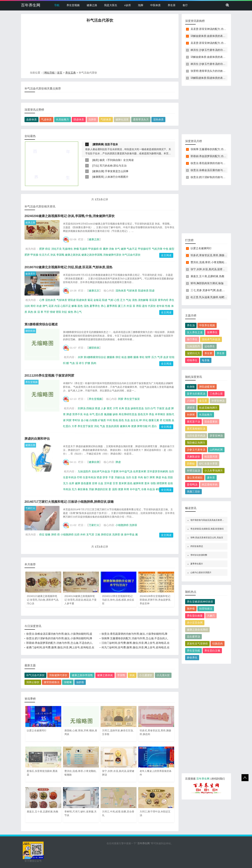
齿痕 (170, 483)
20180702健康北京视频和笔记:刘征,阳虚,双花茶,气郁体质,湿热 (68, 267)
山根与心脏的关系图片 (201, 572)
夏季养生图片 (197, 564)
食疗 (185, 5)
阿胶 (121, 399)
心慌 (117, 300)
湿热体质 (158, 119)
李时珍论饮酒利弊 (199, 555)
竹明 (79, 477)
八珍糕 (191, 401)
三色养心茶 (216, 394)
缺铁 (115, 414)
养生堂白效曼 (195, 616)
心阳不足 (66, 306)
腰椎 (130, 357)
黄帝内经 (163, 300)
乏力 (123, 300)
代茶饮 (152, 306)
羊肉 (140, 477)
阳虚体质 (143, 291)
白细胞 (93, 420)
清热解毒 (143, 300)
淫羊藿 (108, 483)
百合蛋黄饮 (211, 422)
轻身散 (191, 387)
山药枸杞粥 (216, 450)
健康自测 (98, 171)
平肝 (47, 312)
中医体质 (155, 5)
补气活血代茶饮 (131, 255)
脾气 (45, 306)
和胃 (127, 489)
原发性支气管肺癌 (197, 644)
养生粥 (208, 353)
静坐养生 (192, 658)
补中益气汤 (126, 471)
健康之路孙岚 (73, 255)
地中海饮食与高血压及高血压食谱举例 (208, 520)
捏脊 (95, 483)
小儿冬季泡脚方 (214, 471)
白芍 (153, 408)
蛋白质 (99, 414)
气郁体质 (106, 119)
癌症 (48, 249)
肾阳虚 (72, 300)
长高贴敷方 (63, 119)
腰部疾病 (30, 331)
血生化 (134, 420)
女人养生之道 (195, 332)
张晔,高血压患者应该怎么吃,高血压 (207, 538)
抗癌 (77, 534)
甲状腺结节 (144, 249)
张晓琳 (68, 682)
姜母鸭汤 (192, 485)
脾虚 (69, 414)
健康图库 (98, 177)
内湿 (57, 306)
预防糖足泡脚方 (196, 443)
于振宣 (161, 408)
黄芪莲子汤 (193, 422)
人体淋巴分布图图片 (117, 177)
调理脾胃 (162, 483)
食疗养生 (192, 339)
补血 (86, 414)
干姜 (111, 477)
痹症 (118, 357)
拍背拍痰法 (206, 609)
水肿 (80, 357)
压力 (154, 357)
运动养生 (210, 346)
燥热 (71, 312)
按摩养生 (212, 332)
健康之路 (92, 5)
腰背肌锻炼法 (52, 682)
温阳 (115, 489)
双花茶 (153, 300)
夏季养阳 (112, 306)
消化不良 (57, 249)
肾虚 (97, 408)
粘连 (124, 357)
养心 (103, 306)
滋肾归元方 (193, 353)
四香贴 (191, 464)
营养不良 (78, 414)
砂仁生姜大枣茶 (208, 464)
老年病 (160, 306)
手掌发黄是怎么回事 (117, 171)
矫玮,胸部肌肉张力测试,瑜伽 (207, 283)
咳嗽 (48, 534)
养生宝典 (71, 73)
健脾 (123, 249)
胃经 (33, 306)
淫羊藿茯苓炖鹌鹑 (157, 471)
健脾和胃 (138, 483)
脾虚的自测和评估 (37, 439)
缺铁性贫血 (137, 408)
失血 (127, 420)
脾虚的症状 (101, 489)
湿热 (86, 306)
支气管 (90, 534)
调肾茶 (191, 408)
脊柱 (142, 357)
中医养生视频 (207, 325)
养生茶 (172, 5)
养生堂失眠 (193, 651)
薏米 (147, 483)
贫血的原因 (112, 426)
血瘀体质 (31, 119)
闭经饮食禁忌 (197, 546)
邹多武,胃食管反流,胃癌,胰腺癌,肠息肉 (213, 255)
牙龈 (91, 489)
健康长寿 (125, 426)
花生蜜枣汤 (193, 637)
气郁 (111, 300)
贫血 (127, 408)
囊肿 (106, 249)
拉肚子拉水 (111, 144)
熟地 (115, 420)
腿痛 (136, 357)
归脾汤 (82, 408)
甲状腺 (34, 255)
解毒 (74, 306)
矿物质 (102, 420)
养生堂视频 (73, 5)
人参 (103, 408)
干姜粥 (115, 471)
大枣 (74, 426)
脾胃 (152, 477)
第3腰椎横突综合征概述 (41, 324)
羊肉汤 (67, 489)
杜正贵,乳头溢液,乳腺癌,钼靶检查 (210, 297)
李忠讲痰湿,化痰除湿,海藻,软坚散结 (207, 529)
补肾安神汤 (218, 401)
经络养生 (192, 360)
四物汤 (90, 408)
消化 (97, 426)
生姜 (134, 477)
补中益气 (135, 489)
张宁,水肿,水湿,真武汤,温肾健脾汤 (210, 269)
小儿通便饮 (146, 675)
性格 (168, 306)
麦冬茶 (211, 478)
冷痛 (144, 489)
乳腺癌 (84, 249)
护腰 (87, 363)
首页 (60, 73)
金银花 (97, 300)
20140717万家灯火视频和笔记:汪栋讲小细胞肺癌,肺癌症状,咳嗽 (69, 502)
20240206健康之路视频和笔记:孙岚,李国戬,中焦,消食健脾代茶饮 (70, 216)
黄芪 (109, 408)
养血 (152, 414)
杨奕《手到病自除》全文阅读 (117, 160)
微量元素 (154, 420)
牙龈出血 (120, 477)
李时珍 (76, 420)
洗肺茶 (92, 119)
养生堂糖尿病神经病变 (200, 602)
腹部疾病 (98, 144)
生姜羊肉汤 (89, 477)
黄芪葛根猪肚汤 (196, 429)
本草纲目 (160, 414)
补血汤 (151, 489)
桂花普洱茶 (211, 457)
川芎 (115, 408)
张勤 (153, 483)
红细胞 (167, 420)
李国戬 (60, 255)
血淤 (166, 357)
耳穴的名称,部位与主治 (113, 166)
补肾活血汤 (193, 471)
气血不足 (132, 249)
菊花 (90, 300)
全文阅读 (166, 255)
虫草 (72, 483)
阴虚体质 (79, 119)
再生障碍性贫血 (128, 414)
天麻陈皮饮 (193, 457)
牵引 (82, 363)
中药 (109, 420)
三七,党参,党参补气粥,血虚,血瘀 (209, 290)
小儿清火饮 (163, 675)
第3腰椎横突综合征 (95, 357)
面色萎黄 (86, 483)
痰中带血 (129, 534)
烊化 (145, 420)
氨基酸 (108, 414)
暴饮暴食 (83, 489)
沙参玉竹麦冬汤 (196, 450)
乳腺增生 (68, 249)
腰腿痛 (111, 357)
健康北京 (30, 274)
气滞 (160, 357)
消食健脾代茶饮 (112, 255)
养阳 (139, 306)
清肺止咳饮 (33, 682)
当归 (147, 408)
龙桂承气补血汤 (101, 471)
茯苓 (105, 477)
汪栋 (98, 534)
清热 (135, 300)
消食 (111, 249)
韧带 (148, 357)
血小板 (85, 420)
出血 (101, 483)
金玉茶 (203, 401)
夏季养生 (95, 306)
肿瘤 (76, 249)
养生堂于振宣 (132, 399)
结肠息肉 (218, 644)
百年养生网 (31, 5)
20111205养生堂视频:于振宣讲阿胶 (49, 376)
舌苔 (115, 483)
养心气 (78, 312)
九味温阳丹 (84, 471)
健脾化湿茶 (122, 119)
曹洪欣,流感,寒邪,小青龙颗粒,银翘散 (212, 262)
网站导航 (50, 73)
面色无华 (143, 414)
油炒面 (80, 682)
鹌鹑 (158, 489)
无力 (74, 489)
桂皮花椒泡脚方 (208, 408)
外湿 (129, 306)
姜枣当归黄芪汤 (196, 394)
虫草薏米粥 (140, 471)
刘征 (64, 312)
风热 (30, 312)
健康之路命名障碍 (197, 630)
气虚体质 (46, 119)
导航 (57, 5)
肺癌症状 (106, 534)
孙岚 (53, 255)
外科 (83, 534)
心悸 (42, 300)
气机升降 (157, 249)
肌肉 (94, 363)
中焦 (166, 249)
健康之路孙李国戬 (92, 255)
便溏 (134, 426)
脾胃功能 (142, 426)
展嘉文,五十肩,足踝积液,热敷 (207, 276)
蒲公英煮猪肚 (195, 478)
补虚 (39, 306)
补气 (117, 249)
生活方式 (44, 255)
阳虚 (152, 291)
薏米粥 (123, 483)
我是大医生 (111, 5)
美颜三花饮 (193, 491)
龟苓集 (206, 360)
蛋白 (154, 426)
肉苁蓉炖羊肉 (210, 485)
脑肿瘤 (191, 609)
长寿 (121, 408)
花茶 (51, 306)
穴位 (96, 166)
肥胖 (42, 249)
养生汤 (191, 325)
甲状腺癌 (93, 249)
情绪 (52, 312)
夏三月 (122, 306)
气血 (72, 363)
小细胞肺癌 (122, 525)
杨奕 (96, 160)
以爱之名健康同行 (201, 248)
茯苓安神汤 (216, 436)
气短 (129, 300)
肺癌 (54, 534)
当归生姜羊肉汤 (196, 436)
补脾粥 (191, 415)
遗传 (145, 306)
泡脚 (141, 5)
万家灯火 (30, 508)
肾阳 (58, 312)
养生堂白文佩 (212, 651)
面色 (80, 306)
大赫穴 (211, 616)
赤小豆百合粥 (195, 623)
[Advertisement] (100, 48)
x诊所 (128, 5)
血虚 (168, 408)
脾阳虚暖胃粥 (207, 387)
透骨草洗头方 (141, 119)
